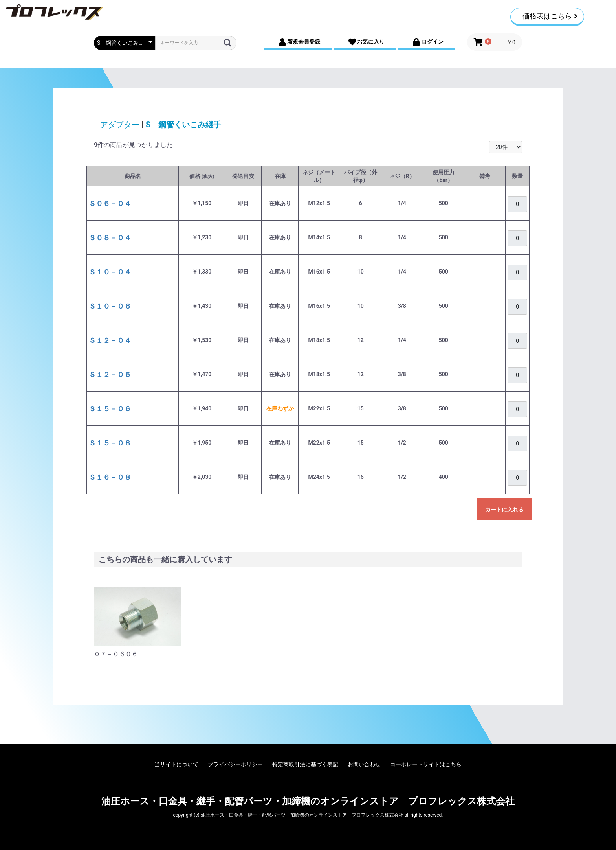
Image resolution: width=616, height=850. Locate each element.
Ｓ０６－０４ (110, 203)
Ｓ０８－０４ (110, 238)
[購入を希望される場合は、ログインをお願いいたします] (517, 204)
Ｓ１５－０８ (110, 443)
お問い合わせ (364, 764)
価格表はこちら (550, 16)
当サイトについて (176, 764)
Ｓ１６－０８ (110, 477)
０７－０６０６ (116, 654)
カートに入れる (504, 510)
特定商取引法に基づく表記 (305, 764)
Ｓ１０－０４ (110, 272)
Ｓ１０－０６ (110, 306)
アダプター (120, 125)
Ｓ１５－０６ (110, 409)
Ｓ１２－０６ (110, 374)
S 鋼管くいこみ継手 (183, 125)
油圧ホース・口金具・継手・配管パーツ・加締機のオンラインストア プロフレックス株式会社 (308, 801)
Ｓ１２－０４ (110, 340)
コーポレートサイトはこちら (426, 764)
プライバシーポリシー (235, 764)
